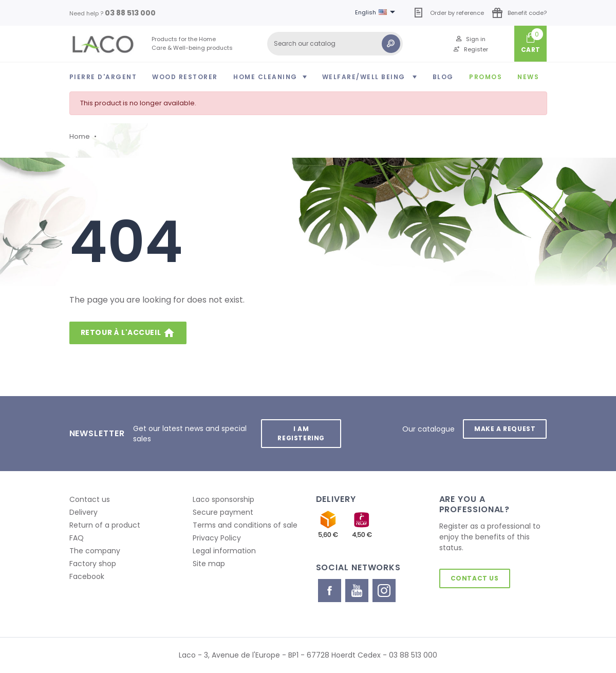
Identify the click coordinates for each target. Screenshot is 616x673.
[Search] (335, 44)
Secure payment (223, 512)
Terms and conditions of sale (245, 525)
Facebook (87, 576)
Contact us (90, 499)
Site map (209, 564)
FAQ (77, 538)
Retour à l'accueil (128, 333)
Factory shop (93, 564)
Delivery (83, 512)
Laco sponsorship (223, 499)
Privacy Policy (217, 538)
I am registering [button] (301, 433)
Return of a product (105, 525)
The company (95, 551)
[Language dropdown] (377, 13)
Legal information (224, 551)
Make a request (505, 429)
